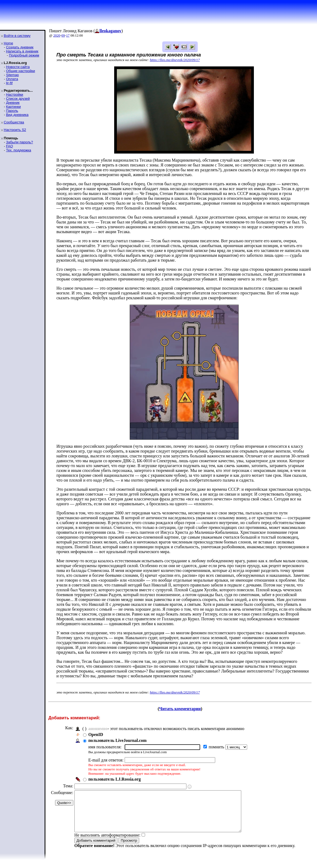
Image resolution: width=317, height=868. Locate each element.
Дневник (13, 103)
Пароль (12, 111)
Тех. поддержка (18, 150)
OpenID (96, 734)
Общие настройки (20, 71)
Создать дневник (20, 47)
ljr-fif (9, 83)
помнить (217, 747)
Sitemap (12, 75)
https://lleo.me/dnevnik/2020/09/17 (175, 60)
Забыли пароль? (19, 142)
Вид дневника (17, 115)
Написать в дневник (22, 51)
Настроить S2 (15, 130)
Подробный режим (24, 55)
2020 (57, 35)
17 (68, 35)
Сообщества (14, 122)
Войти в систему (17, 36)
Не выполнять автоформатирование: (107, 843)
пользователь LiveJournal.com (118, 740)
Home (8, 43)
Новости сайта (18, 67)
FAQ (9, 146)
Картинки (13, 107)
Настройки (15, 95)
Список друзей (18, 99)
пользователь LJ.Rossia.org (115, 779)
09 (63, 35)
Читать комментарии (180, 709)
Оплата (12, 79)
